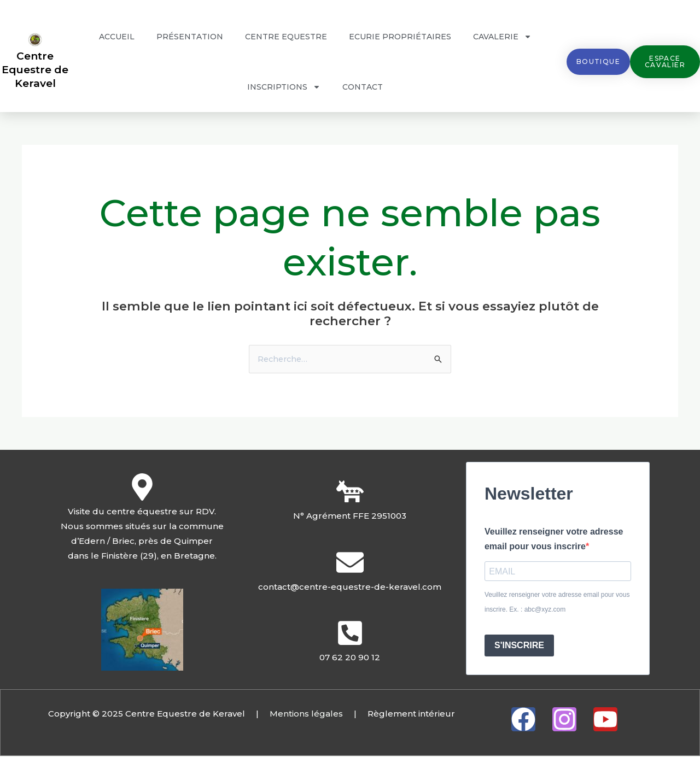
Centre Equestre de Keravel (35, 69)
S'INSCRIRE (519, 646)
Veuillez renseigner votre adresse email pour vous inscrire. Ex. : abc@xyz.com (557, 603)
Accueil (117, 37)
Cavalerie (502, 37)
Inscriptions (284, 87)
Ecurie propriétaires (400, 37)
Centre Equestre (286, 37)
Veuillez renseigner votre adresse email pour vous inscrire (554, 539)
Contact (363, 87)
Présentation (190, 37)
